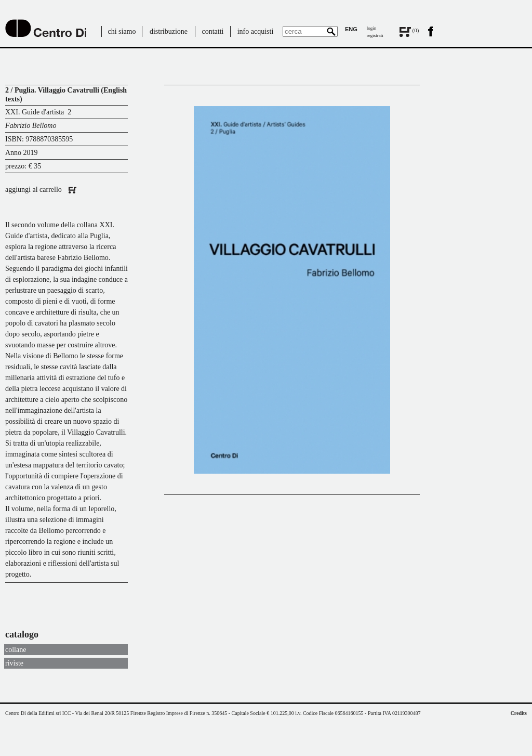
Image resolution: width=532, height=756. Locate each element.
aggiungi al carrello (41, 190)
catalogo (22, 634)
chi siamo (122, 31)
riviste (14, 663)
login (372, 28)
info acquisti (256, 31)
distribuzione (169, 31)
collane (16, 650)
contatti (213, 31)
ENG (351, 29)
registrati (375, 35)
